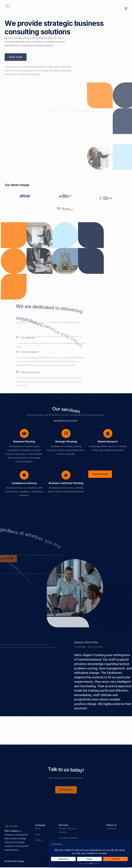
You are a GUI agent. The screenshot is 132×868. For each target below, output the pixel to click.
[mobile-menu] (122, 8)
